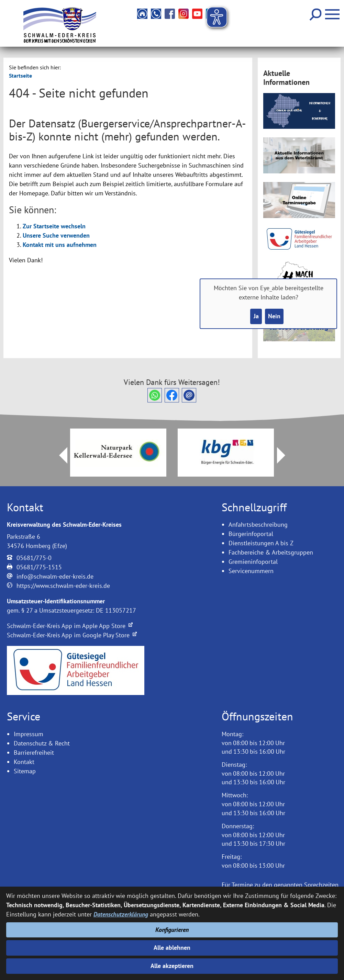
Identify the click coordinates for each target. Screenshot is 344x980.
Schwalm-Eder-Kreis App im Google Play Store (72, 635)
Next (285, 455)
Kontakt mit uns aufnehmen (60, 245)
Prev (59, 455)
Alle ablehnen (172, 948)
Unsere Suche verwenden (56, 235)
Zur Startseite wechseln (54, 226)
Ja (256, 316)
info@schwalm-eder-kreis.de (55, 576)
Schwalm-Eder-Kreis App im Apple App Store (70, 626)
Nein (274, 316)
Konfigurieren (172, 929)
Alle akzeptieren (172, 966)
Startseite (20, 76)
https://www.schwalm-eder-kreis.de (63, 586)
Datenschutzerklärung (121, 914)
